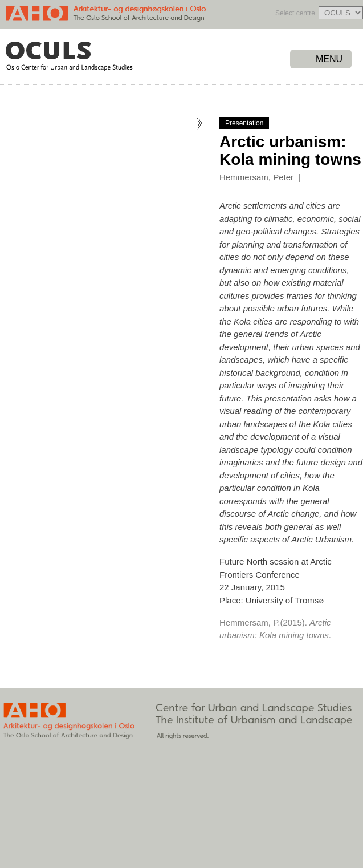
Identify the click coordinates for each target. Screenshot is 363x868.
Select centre (295, 13)
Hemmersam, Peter (256, 177)
